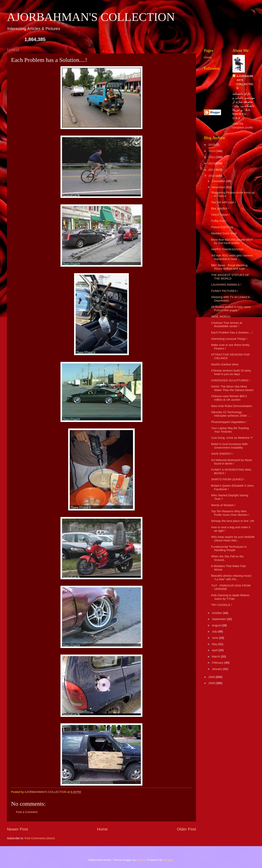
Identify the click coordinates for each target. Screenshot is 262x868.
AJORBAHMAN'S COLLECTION (91, 17)
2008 (212, 683)
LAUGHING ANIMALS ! (226, 285)
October (217, 613)
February (218, 663)
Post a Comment (27, 812)
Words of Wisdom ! (223, 505)
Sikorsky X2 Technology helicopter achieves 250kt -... (231, 414)
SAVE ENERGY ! (222, 454)
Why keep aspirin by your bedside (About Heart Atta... (233, 539)
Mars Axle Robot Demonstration (232, 406)
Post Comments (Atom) (40, 838)
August (217, 625)
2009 (212, 677)
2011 (212, 170)
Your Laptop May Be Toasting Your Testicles (230, 430)
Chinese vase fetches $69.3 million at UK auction (229, 398)
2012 (212, 163)
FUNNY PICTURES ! (225, 291)
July (215, 631)
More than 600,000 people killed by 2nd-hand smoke (232, 241)
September (219, 619)
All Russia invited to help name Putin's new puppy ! (231, 309)
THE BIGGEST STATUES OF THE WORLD (230, 277)
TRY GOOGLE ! (222, 605)
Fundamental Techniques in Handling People (229, 549)
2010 (212, 176)
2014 (212, 151)
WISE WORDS (221, 317)
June (215, 638)
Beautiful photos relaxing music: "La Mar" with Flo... (232, 577)
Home (102, 829)
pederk (141, 860)
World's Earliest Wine (225, 364)
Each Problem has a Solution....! (232, 332)
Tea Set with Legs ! (223, 202)
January (217, 669)
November (219, 187)
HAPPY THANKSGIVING (227, 249)
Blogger (168, 860)
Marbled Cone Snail (224, 233)
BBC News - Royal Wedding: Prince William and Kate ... (230, 267)
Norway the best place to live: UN (233, 521)
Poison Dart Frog (222, 227)
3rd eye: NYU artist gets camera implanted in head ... (232, 257)
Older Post (186, 829)
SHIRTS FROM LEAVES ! (228, 479)
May (215, 644)
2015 (212, 145)
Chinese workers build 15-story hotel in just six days (231, 372)
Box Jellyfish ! (220, 209)
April (215, 650)
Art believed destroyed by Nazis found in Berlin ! (232, 462)
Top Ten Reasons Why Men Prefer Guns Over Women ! (230, 513)
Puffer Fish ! (219, 221)
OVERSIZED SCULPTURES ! (230, 380)
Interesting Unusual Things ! (229, 339)
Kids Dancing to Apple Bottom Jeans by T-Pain (230, 597)
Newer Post (17, 829)
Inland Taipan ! (221, 215)
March (216, 657)
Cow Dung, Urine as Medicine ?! (232, 438)
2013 (212, 157)
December (219, 181)
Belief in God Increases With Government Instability (229, 446)
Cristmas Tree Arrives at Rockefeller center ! (227, 325)
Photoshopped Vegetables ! (229, 422)
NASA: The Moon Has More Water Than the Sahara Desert (232, 388)
